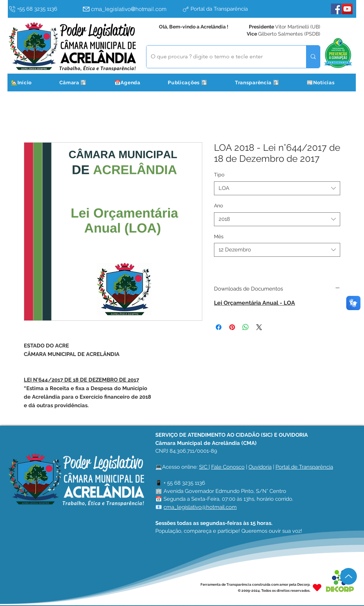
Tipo (219, 175)
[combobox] (277, 188)
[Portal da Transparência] (230, 9)
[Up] (349, 576)
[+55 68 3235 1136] (44, 9)
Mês (219, 236)
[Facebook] (336, 9)
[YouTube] (347, 9)
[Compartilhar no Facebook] (219, 327)
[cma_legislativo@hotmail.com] (130, 9)
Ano (218, 206)
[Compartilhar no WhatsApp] (246, 327)
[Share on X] (259, 327)
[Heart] (317, 587)
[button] (82, 83)
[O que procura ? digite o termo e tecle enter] (221, 57)
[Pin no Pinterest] (232, 327)
